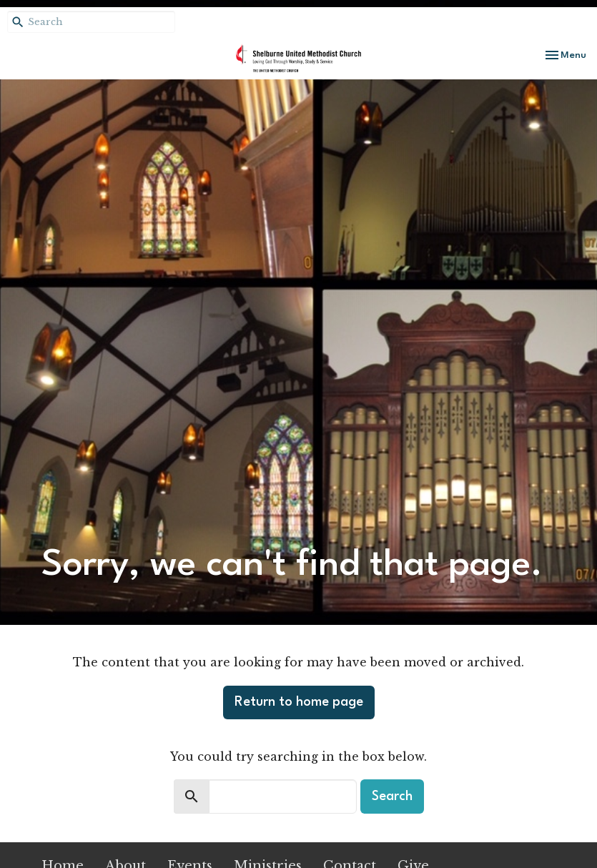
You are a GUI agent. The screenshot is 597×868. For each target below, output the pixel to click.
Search (392, 797)
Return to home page (299, 702)
